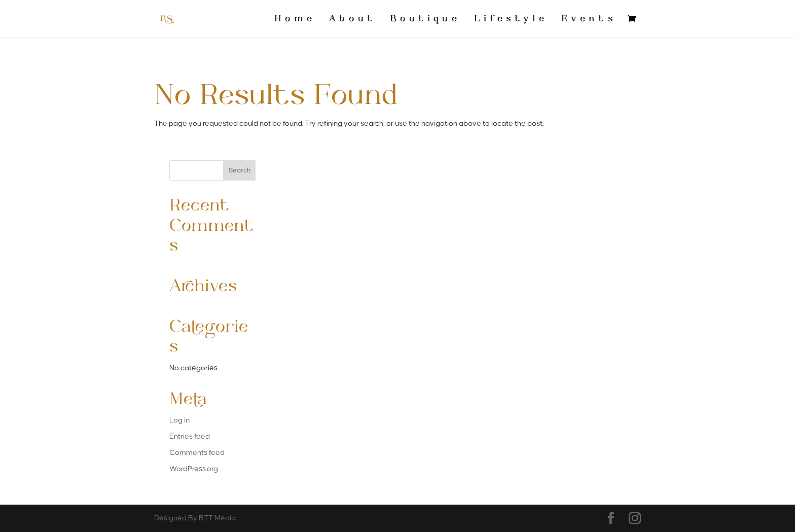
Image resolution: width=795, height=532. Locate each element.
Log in (179, 420)
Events (589, 19)
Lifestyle (511, 19)
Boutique (425, 19)
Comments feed (197, 453)
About (353, 19)
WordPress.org (194, 469)
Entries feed (190, 436)
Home (295, 19)
